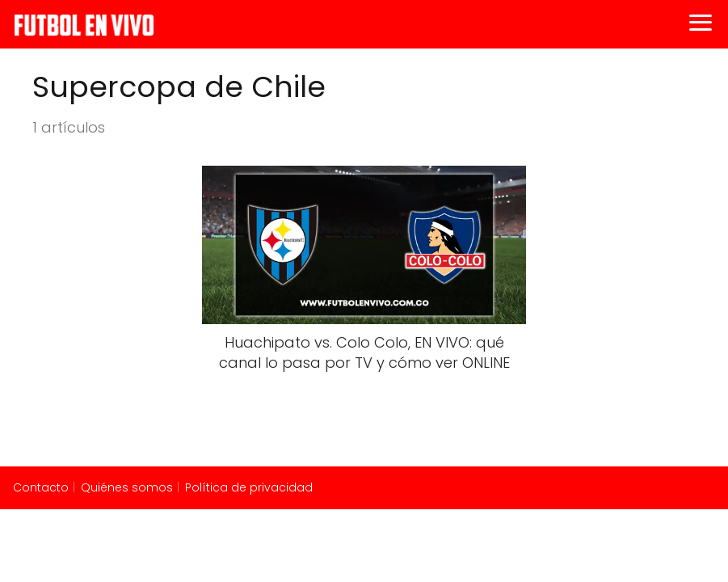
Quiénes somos (127, 487)
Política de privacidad (249, 487)
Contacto (41, 487)
